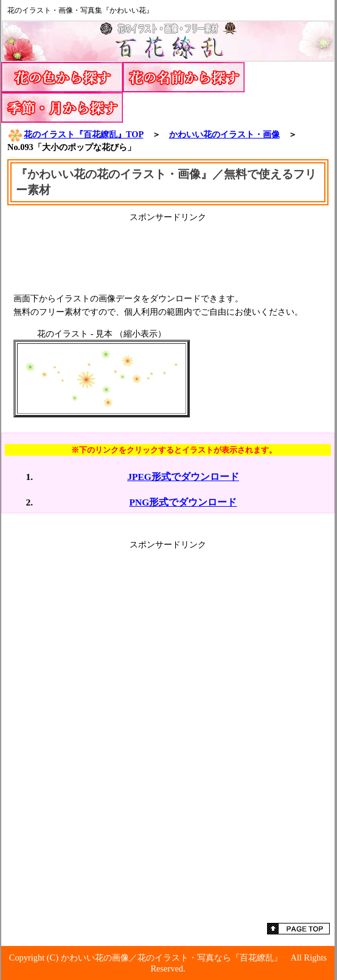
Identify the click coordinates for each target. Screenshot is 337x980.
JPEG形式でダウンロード (183, 477)
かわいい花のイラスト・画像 (224, 134)
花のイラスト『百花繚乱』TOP (75, 134)
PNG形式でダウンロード (183, 502)
